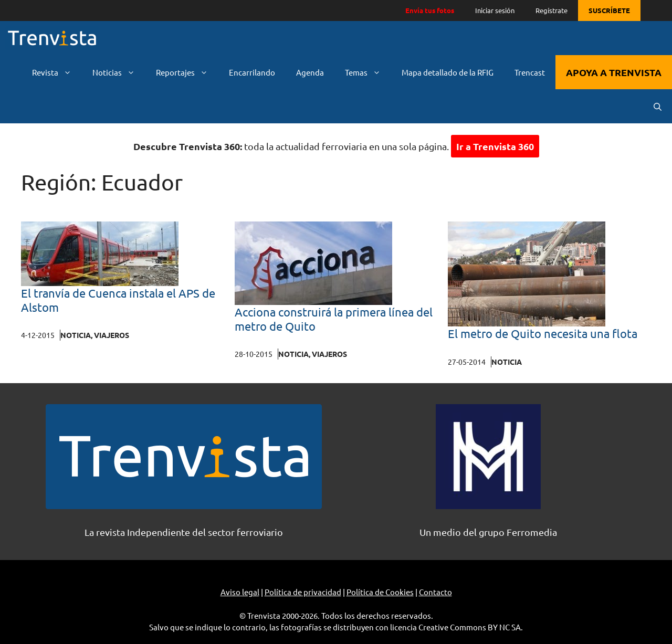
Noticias (119, 72)
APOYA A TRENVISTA (614, 72)
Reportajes (187, 72)
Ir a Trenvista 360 (495, 146)
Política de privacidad (303, 592)
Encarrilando (252, 72)
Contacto (435, 592)
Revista (57, 72)
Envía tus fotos (430, 10)
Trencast (530, 72)
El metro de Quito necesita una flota (543, 333)
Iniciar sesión (495, 10)
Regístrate (552, 10)
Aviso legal (240, 592)
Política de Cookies (380, 592)
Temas (368, 72)
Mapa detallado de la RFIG (448, 72)
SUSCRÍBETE (609, 10)
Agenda (310, 72)
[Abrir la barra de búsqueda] (658, 106)
